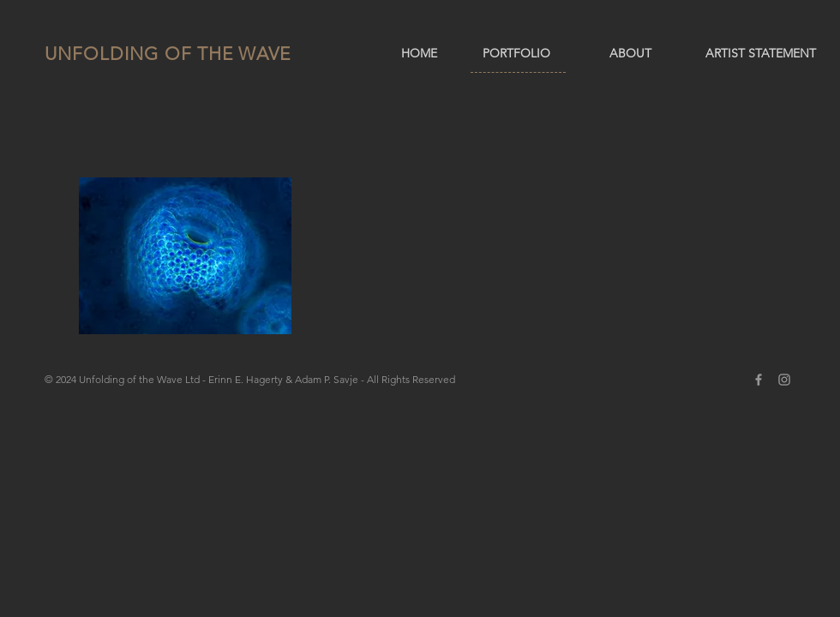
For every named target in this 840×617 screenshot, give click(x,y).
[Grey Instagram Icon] (784, 380)
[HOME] (419, 54)
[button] (185, 256)
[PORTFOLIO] (516, 54)
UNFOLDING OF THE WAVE (168, 54)
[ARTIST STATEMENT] (760, 54)
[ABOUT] (630, 54)
